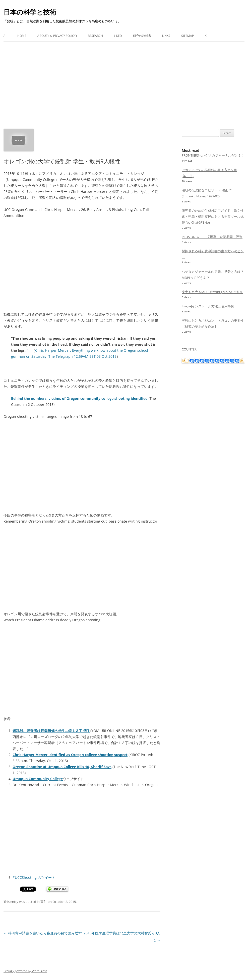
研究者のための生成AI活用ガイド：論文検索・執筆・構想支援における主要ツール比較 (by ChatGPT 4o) (213, 216)
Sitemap (188, 36)
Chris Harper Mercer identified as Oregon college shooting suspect (70, 755)
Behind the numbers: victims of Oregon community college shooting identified (79, 398)
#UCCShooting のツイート (34, 877)
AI (5, 36)
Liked (118, 36)
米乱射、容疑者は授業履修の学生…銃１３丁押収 (51, 731)
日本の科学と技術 (30, 12)
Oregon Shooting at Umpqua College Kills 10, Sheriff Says (62, 767)
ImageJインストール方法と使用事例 (208, 306)
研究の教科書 (142, 36)
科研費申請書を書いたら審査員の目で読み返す (43, 933)
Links (166, 36)
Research (95, 36)
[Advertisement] (124, 79)
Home (22, 36)
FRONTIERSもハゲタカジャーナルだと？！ (213, 155)
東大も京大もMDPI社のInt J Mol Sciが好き (212, 292)
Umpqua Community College (38, 779)
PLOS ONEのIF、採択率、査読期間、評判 (212, 237)
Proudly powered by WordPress (25, 971)
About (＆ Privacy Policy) (57, 36)
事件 (44, 902)
